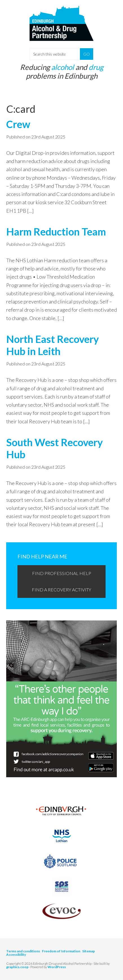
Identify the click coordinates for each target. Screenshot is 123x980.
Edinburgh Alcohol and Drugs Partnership (61, 28)
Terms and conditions (23, 951)
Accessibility (16, 954)
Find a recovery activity (61, 590)
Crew (18, 124)
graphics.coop (17, 967)
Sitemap (89, 951)
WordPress (57, 967)
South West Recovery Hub (54, 448)
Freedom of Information (61, 951)
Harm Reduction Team (56, 232)
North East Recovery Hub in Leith (52, 345)
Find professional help (62, 573)
